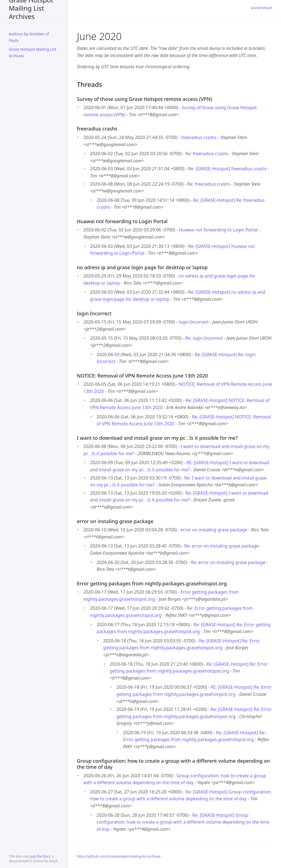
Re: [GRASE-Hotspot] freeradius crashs (227, 169)
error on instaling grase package (214, 530)
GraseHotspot (262, 8)
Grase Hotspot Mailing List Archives (31, 8)
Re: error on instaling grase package (222, 546)
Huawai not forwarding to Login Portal (218, 230)
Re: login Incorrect (204, 338)
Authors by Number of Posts (29, 37)
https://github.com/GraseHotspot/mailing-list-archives (119, 856)
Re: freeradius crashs (207, 154)
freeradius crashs (199, 137)
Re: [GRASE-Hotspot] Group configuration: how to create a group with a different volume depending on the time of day (183, 822)
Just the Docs (40, 856)
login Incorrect (194, 322)
